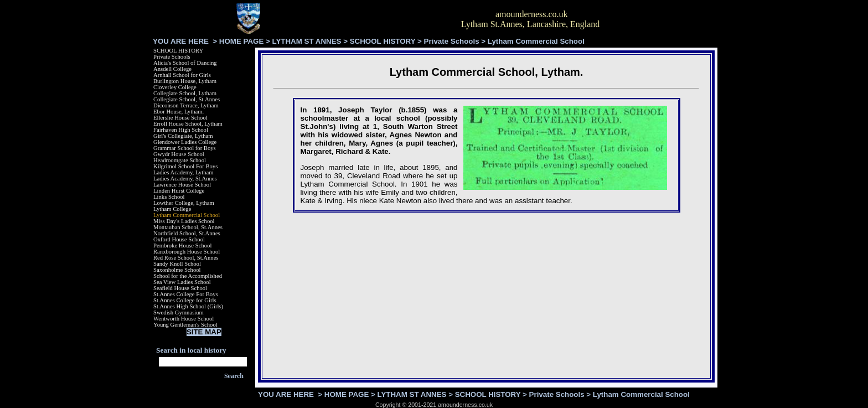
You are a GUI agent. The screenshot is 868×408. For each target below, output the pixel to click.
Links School (169, 197)
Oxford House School (179, 239)
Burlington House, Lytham (185, 81)
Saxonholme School (177, 270)
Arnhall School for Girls (182, 75)
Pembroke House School (182, 246)
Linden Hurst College (179, 191)
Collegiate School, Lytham (185, 93)
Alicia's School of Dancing (185, 63)
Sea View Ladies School (182, 282)
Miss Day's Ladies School (184, 221)
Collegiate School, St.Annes (187, 99)
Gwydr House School (179, 154)
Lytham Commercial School (187, 215)
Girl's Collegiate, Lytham (183, 136)
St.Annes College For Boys (186, 294)
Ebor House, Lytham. (179, 112)
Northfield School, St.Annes (187, 233)
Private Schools (452, 41)
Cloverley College (175, 87)
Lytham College (172, 209)
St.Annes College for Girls (185, 300)
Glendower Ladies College (185, 142)
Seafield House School (180, 288)
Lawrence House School (182, 185)
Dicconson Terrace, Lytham (186, 105)
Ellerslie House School (180, 118)
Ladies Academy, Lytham (184, 172)
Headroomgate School (180, 160)
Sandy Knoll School (177, 264)
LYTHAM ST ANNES (307, 41)
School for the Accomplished (188, 276)
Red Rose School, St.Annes (186, 258)
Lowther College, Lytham (184, 203)
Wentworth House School (184, 319)
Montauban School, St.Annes (188, 227)
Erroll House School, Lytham (188, 124)
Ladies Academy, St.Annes (185, 179)
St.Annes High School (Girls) (188, 306)
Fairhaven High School (181, 130)
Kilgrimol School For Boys (185, 166)
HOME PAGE (241, 41)
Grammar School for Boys (185, 148)
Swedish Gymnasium (179, 313)
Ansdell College (172, 69)
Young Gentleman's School (185, 325)
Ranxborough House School (187, 252)
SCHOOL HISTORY (383, 41)
